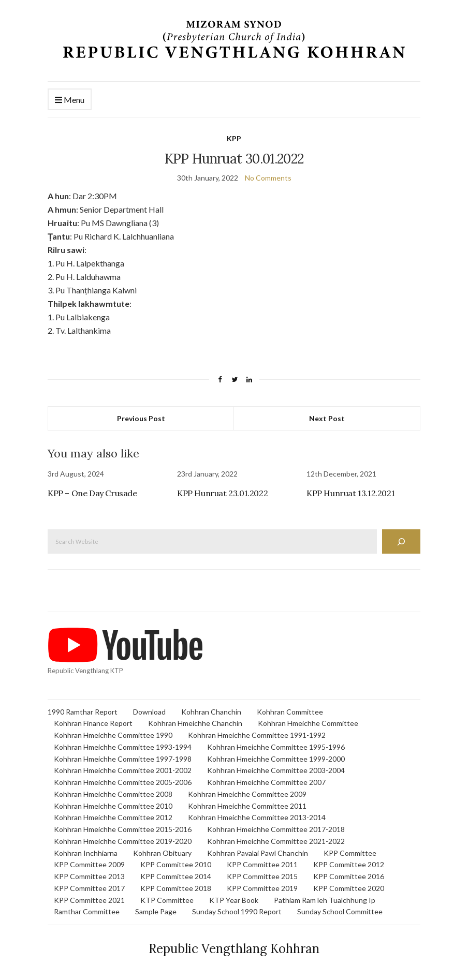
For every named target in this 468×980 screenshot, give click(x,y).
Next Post (327, 418)
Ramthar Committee (87, 911)
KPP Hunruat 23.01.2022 (222, 493)
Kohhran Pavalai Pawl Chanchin (258, 853)
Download (149, 712)
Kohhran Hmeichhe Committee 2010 (113, 806)
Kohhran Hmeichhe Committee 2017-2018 (276, 829)
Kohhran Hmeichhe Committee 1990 (113, 735)
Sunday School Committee (340, 911)
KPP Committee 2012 (349, 864)
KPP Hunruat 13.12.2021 (350, 493)
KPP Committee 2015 (262, 876)
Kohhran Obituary (162, 853)
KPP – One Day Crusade (92, 493)
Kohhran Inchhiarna (86, 853)
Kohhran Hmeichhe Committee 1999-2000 (276, 759)
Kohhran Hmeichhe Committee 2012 (113, 817)
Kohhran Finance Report (93, 723)
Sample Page (156, 911)
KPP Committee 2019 (262, 888)
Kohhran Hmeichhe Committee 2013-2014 (257, 817)
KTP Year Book (234, 900)
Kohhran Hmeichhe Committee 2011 (247, 806)
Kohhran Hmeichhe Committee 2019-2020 (123, 841)
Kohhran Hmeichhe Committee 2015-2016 (123, 829)
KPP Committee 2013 (89, 876)
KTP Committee (167, 900)
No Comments (268, 178)
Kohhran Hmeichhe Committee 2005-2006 (123, 782)
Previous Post (141, 418)
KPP (234, 138)
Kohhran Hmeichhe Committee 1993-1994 (123, 747)
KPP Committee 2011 (262, 864)
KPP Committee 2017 (89, 888)
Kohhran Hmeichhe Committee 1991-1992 (257, 735)
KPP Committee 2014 (176, 876)
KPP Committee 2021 (89, 900)
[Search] (401, 541)
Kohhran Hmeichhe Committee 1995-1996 (276, 747)
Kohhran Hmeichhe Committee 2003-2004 (276, 770)
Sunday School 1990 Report (237, 911)
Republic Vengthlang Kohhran (234, 949)
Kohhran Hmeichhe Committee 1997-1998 (123, 759)
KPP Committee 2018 (176, 888)
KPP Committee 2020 (349, 888)
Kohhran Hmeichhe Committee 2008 (113, 794)
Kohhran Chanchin (211, 712)
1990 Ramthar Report (83, 712)
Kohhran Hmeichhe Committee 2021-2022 (276, 841)
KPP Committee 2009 (89, 864)
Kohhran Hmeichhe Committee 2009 (247, 794)
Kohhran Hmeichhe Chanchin (195, 723)
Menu (70, 100)
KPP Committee (350, 853)
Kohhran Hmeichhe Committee (308, 723)
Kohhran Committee (290, 712)
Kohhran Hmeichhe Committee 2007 (266, 782)
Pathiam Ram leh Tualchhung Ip (325, 900)
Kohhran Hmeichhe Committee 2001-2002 (123, 770)
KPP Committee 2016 (349, 876)
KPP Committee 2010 (176, 864)
